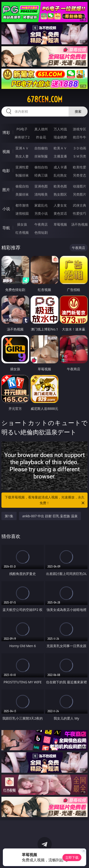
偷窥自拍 (22, 186)
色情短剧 (41, 232)
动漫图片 (80, 186)
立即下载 (72, 857)
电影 (6, 171)
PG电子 (22, 129)
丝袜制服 (41, 156)
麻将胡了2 (22, 137)
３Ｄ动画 (80, 148)
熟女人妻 (22, 156)
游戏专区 (80, 129)
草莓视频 (60, 224)
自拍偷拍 (41, 148)
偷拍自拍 (41, 167)
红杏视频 (22, 232)
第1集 (9, 516)
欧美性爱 (80, 167)
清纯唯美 (41, 194)
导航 (6, 228)
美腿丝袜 (22, 194)
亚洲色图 (41, 186)
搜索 (78, 111)
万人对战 (60, 129)
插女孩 (22, 224)
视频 (6, 152)
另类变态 (80, 175)
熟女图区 (60, 194)
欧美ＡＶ (60, 148)
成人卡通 (60, 167)
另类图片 (80, 194)
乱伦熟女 (60, 175)
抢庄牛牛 (80, 137)
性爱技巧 (80, 213)
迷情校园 (22, 213)
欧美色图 (60, 186)
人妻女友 (60, 205)
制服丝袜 (22, 175)
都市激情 (22, 205)
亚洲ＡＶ (22, 148)
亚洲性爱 (22, 167)
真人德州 (41, 129)
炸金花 (41, 137)
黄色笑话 (60, 213)
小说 (6, 209)
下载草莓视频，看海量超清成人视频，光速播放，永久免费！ (45, 500)
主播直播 (60, 156)
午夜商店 (41, 224)
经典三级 (41, 175)
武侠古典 (80, 205)
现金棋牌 (60, 137)
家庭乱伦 (41, 205)
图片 (6, 190)
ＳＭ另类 (80, 156)
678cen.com (45, 99)
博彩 (6, 132)
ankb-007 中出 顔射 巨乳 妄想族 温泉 (50, 516)
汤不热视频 (80, 224)
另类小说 (41, 213)
